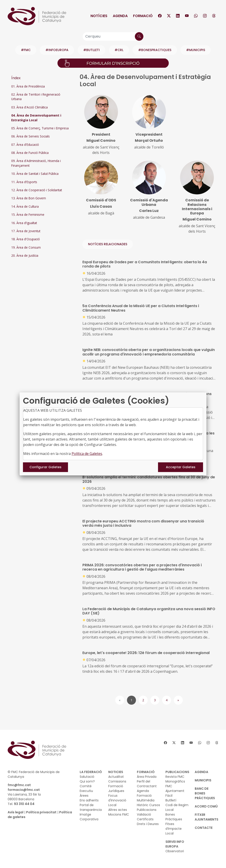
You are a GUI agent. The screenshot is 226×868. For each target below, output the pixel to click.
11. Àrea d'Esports (24, 182)
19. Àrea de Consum (26, 247)
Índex (16, 78)
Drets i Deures (148, 824)
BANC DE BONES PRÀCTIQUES (205, 793)
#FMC (26, 50)
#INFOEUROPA (57, 50)
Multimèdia (146, 800)
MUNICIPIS (203, 780)
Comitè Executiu (86, 788)
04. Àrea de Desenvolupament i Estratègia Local (36, 118)
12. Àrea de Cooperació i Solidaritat (37, 190)
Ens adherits (89, 800)
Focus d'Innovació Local (117, 800)
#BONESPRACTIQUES (155, 50)
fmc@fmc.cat (19, 785)
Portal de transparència (91, 807)
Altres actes (118, 810)
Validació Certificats (145, 817)
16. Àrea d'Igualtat (24, 223)
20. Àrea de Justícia (25, 255)
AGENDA (201, 772)
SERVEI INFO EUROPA (175, 844)
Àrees (84, 796)
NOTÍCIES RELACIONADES (108, 244)
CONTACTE (204, 828)
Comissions (117, 781)
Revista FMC (175, 777)
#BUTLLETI (92, 50)
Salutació (87, 777)
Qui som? (87, 781)
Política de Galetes (87, 454)
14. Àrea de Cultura (25, 206)
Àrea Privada (147, 777)
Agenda (120, 16)
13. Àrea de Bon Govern (29, 198)
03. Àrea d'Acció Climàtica (29, 107)
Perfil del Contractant (147, 784)
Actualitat (116, 777)
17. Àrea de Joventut (26, 231)
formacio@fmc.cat (24, 790)
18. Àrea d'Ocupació (26, 239)
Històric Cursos (148, 805)
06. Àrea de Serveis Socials (31, 136)
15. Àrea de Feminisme (28, 215)
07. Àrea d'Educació (25, 145)
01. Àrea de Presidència (28, 86)
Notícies (99, 16)
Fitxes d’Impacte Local (174, 829)
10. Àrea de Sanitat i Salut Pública (35, 174)
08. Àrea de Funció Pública (30, 153)
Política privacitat (41, 812)
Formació (143, 16)
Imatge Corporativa (89, 817)
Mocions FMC (119, 814)
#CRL (119, 50)
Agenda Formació (144, 793)
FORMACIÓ (146, 772)
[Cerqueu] (113, 36)
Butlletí (171, 800)
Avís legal (16, 812)
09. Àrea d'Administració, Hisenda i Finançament (36, 163)
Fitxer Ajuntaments (207, 817)
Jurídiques (116, 791)
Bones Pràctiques (174, 817)
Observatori (175, 851)
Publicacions (147, 810)
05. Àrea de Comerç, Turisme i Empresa (40, 128)
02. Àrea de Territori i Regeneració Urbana (36, 97)
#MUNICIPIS (196, 50)
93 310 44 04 (24, 804)
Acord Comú (206, 806)
